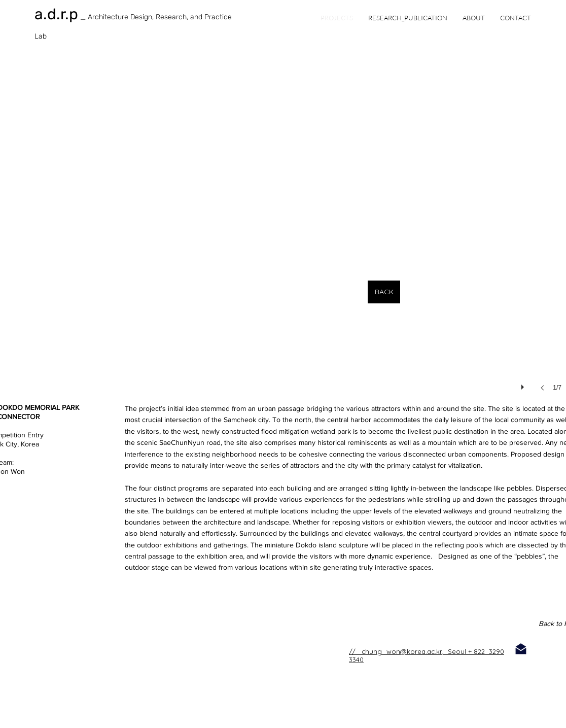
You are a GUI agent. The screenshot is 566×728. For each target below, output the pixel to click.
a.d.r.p (56, 14)
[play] (524, 385)
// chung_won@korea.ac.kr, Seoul (408, 651)
